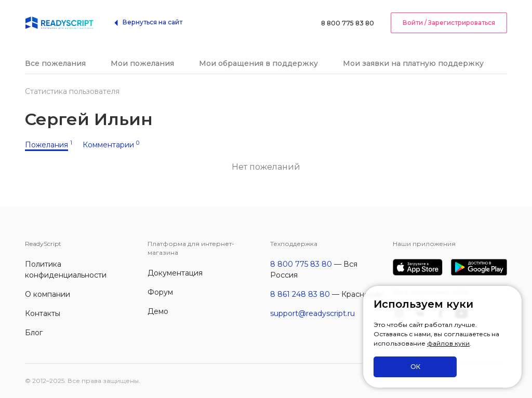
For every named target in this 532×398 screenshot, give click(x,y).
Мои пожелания (142, 63)
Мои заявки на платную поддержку (413, 63)
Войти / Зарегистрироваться (449, 23)
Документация (175, 273)
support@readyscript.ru (312, 313)
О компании (48, 294)
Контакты (43, 313)
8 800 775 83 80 (348, 23)
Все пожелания (55, 63)
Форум (160, 292)
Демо (158, 311)
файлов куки (448, 343)
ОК (415, 367)
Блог (34, 333)
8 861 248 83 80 (300, 294)
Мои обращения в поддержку (258, 63)
